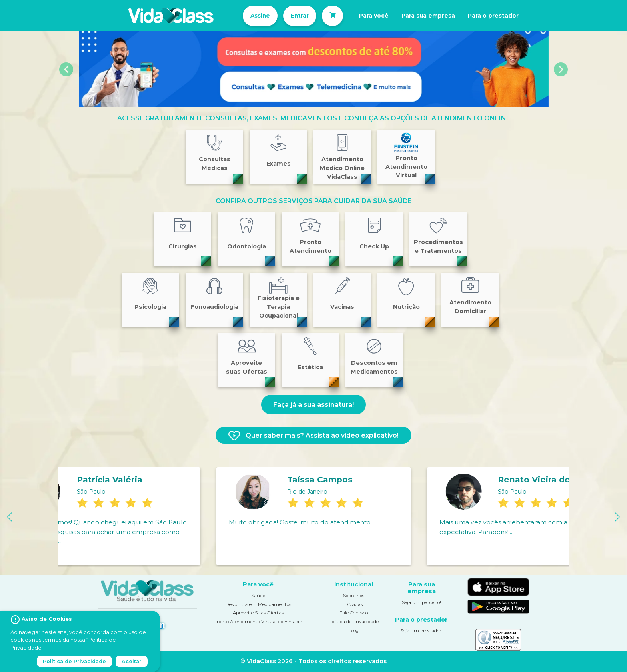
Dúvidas (353, 604)
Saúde (258, 596)
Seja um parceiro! (421, 602)
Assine (250, 15)
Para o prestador (503, 15)
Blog (354, 630)
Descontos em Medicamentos (258, 604)
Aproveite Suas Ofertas (258, 613)
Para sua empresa (432, 15)
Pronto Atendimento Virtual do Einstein (258, 622)
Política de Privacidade (354, 622)
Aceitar (132, 661)
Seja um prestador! (421, 631)
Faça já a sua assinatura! (313, 405)
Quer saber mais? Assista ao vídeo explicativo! (313, 436)
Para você (372, 15)
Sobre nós (354, 596)
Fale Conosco (354, 613)
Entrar (293, 15)
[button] (67, 69)
